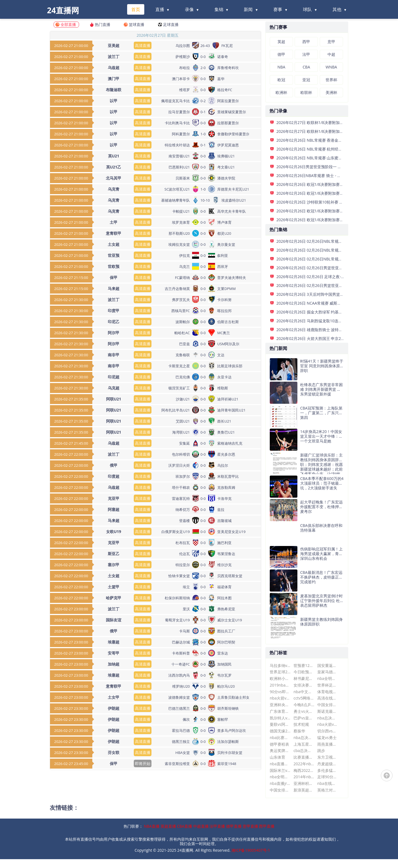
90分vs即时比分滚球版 (280, 692)
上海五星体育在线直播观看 (304, 744)
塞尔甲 (114, 565)
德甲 (281, 54)
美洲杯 (331, 92)
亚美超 (114, 45)
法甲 (306, 54)
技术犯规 (301, 724)
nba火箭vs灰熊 (328, 724)
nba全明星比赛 (280, 777)
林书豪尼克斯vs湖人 (304, 678)
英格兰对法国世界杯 (328, 790)
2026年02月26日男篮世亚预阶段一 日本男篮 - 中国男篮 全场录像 (332, 167)
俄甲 (114, 465)
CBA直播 (184, 826)
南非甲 (114, 355)
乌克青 (114, 189)
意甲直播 (250, 826)
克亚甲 (114, 498)
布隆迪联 (114, 90)
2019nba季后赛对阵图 (280, 685)
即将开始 (143, 763)
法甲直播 (217, 826)
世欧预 (114, 266)
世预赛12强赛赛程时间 (304, 665)
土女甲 (114, 697)
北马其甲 (114, 178)
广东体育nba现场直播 (280, 711)
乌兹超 (114, 68)
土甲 (114, 222)
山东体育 (277, 757)
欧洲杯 (281, 92)
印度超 (114, 476)
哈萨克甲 (114, 598)
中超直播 (201, 826)
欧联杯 (306, 92)
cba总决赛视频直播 (304, 750)
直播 (160, 9)
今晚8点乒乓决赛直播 (304, 705)
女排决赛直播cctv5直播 (304, 685)
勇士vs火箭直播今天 (304, 711)
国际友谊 (114, 620)
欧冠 (281, 80)
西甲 (306, 42)
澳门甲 (114, 79)
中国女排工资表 (280, 790)
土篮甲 (114, 587)
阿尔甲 (114, 333)
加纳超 (114, 664)
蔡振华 (299, 731)
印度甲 (114, 311)
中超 (331, 54)
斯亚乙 (114, 554)
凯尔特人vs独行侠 (280, 718)
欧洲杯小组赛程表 (280, 678)
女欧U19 (114, 531)
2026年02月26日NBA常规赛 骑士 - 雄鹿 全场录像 (319, 176)
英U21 (114, 156)
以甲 (114, 101)
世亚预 (114, 255)
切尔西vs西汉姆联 (328, 731)
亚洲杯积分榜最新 (304, 783)
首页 (136, 9)
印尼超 (114, 377)
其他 (337, 9)
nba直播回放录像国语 (280, 764)
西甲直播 (267, 826)
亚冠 (306, 80)
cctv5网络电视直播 (304, 698)
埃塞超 (114, 642)
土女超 (114, 244)
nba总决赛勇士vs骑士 (304, 738)
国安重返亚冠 (328, 665)
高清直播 (143, 45)
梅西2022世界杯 (304, 770)
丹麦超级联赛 (328, 764)
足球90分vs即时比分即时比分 (328, 777)
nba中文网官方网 (304, 692)
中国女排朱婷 (328, 705)
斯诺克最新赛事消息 (328, 711)
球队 (307, 9)
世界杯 (331, 80)
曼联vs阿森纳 (280, 724)
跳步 (321, 750)
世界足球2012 (280, 672)
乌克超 (114, 388)
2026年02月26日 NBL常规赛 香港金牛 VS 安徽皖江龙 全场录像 (330, 140)
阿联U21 (114, 399)
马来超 (114, 288)
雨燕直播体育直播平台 (328, 744)
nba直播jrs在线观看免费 (280, 783)
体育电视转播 (328, 692)
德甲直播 (234, 826)
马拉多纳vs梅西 (280, 665)
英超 (281, 42)
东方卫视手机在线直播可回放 (328, 757)
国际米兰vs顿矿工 (280, 770)
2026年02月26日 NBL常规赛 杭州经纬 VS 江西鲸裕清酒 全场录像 (332, 149)
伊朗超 (114, 708)
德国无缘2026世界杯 (280, 731)
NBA (281, 67)
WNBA (331, 67)
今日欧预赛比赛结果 (304, 672)
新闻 (248, 9)
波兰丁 (114, 56)
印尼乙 (114, 322)
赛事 (278, 9)
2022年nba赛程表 (304, 764)
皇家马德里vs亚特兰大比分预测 (328, 672)
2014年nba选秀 (304, 777)
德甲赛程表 (279, 744)
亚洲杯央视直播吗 (280, 705)
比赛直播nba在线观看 (304, 757)
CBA (306, 67)
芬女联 (114, 752)
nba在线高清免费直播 (328, 783)
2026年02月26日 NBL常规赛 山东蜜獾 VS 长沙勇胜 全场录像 (328, 158)
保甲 (114, 277)
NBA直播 (152, 826)
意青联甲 (114, 233)
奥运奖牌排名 (280, 750)
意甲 (331, 42)
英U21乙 (114, 167)
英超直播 (168, 826)
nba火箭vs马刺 (280, 698)
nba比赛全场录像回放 (280, 738)
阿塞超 (114, 509)
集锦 (219, 9)
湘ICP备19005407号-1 (251, 850)
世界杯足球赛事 (328, 685)
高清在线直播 (328, 698)
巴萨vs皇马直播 (304, 718)
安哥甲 (114, 653)
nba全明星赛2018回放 (328, 678)
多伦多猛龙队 (328, 770)
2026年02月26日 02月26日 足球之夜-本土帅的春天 (320, 277)
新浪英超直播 (304, 790)
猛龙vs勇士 (327, 738)
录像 (189, 9)
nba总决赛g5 (328, 718)
